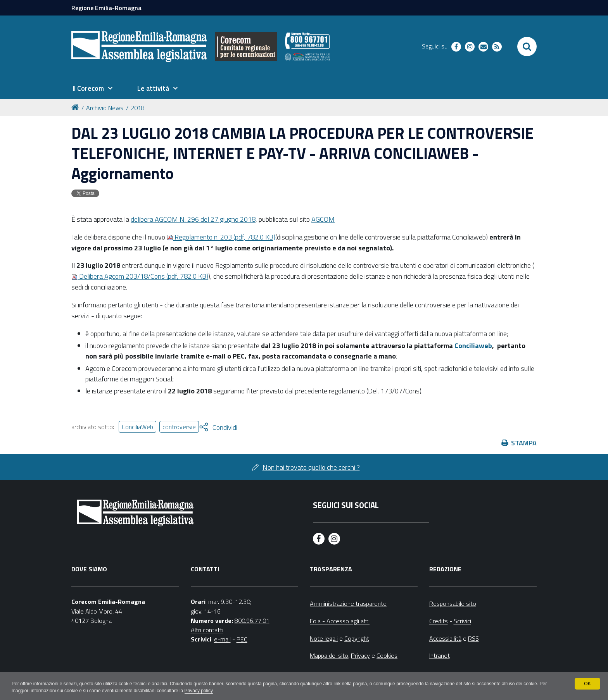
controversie (179, 427)
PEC (242, 639)
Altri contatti (207, 630)
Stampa (524, 443)
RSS (473, 638)
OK (587, 684)
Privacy (360, 655)
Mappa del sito (329, 655)
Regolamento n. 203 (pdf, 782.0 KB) (221, 237)
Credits (439, 621)
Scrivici (462, 621)
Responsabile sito (453, 603)
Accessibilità (445, 638)
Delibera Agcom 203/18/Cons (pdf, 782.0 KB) (140, 276)
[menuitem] (92, 88)
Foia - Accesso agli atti (340, 621)
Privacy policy (199, 691)
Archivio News (105, 108)
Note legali (324, 638)
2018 (138, 108)
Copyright (357, 638)
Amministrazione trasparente (348, 603)
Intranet (440, 655)
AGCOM (323, 219)
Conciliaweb (473, 346)
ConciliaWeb (137, 427)
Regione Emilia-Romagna (106, 8)
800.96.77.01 (252, 621)
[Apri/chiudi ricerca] (527, 47)
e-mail (222, 639)
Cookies (387, 655)
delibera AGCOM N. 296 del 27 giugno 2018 (193, 219)
